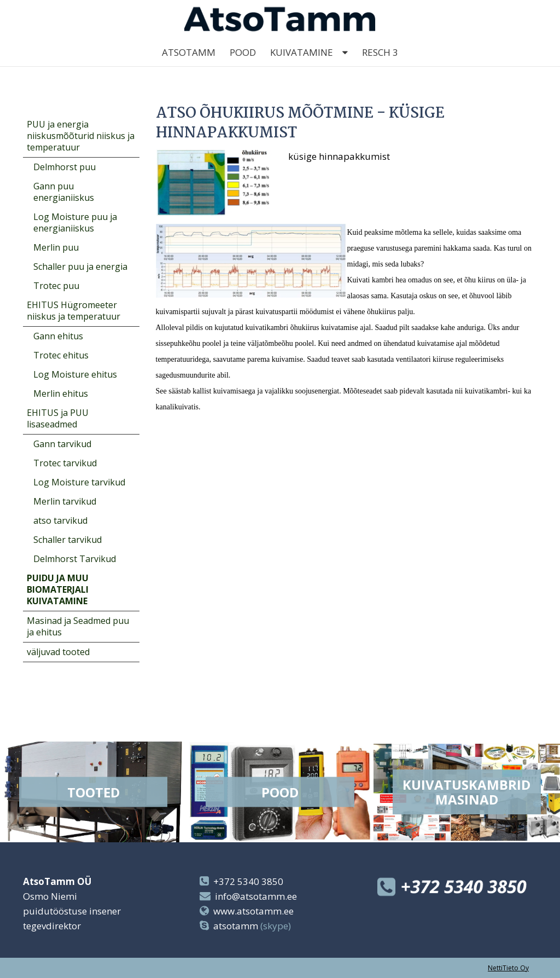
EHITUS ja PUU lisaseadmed (58, 418)
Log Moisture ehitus (75, 374)
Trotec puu (56, 286)
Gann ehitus (58, 336)
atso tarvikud (60, 520)
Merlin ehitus (61, 393)
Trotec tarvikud (65, 463)
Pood (243, 65)
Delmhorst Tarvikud (75, 559)
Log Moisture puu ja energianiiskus (75, 222)
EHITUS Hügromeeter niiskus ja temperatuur (74, 311)
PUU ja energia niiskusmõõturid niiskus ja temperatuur (81, 136)
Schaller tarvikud (68, 540)
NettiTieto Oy (508, 968)
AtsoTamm (189, 65)
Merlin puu (56, 247)
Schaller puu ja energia (80, 267)
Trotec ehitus (61, 355)
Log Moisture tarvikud (79, 482)
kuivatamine (302, 65)
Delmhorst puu (65, 167)
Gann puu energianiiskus (64, 192)
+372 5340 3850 (248, 881)
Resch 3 (380, 65)
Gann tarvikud (62, 444)
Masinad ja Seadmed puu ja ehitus (78, 626)
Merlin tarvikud (65, 501)
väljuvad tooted (58, 652)
